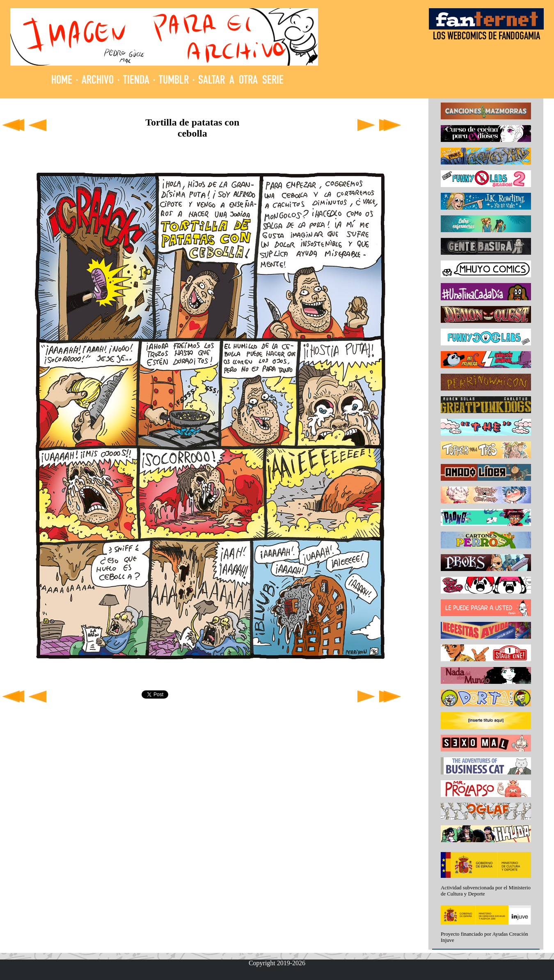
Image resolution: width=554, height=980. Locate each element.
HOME (62, 81)
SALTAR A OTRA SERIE (241, 81)
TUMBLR (174, 81)
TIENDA (136, 81)
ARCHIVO (98, 81)
